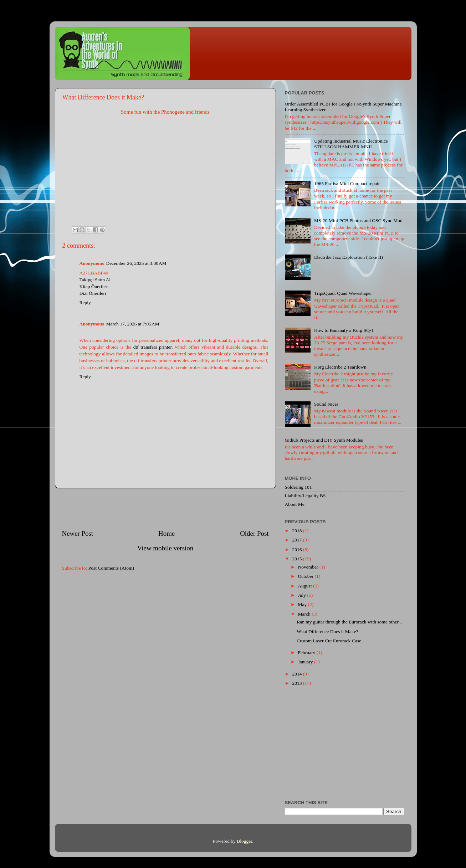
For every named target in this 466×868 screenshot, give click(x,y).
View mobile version (165, 548)
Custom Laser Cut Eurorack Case (329, 641)
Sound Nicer (326, 404)
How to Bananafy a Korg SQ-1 (344, 330)
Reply (85, 302)
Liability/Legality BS (305, 496)
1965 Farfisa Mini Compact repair (347, 183)
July (303, 595)
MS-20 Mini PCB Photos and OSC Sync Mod (358, 220)
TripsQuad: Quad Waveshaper (343, 293)
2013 (297, 683)
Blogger (244, 841)
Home (167, 533)
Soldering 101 (298, 487)
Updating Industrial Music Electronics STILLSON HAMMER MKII (351, 144)
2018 (297, 531)
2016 (297, 549)
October (306, 576)
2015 (297, 559)
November (309, 567)
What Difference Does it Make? (327, 631)
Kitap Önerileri (94, 286)
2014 (297, 674)
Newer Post (78, 533)
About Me (295, 504)
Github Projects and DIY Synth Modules (324, 440)
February (307, 653)
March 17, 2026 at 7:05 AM (133, 324)
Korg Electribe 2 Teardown (340, 367)
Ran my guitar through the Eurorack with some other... (349, 622)
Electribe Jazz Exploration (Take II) (349, 257)
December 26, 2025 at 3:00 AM (136, 263)
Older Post (254, 533)
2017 (297, 540)
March (305, 614)
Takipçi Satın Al (95, 280)
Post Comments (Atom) (111, 568)
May (303, 604)
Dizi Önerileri (93, 293)
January (306, 662)
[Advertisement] (165, 509)
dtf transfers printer (153, 347)
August (306, 586)
